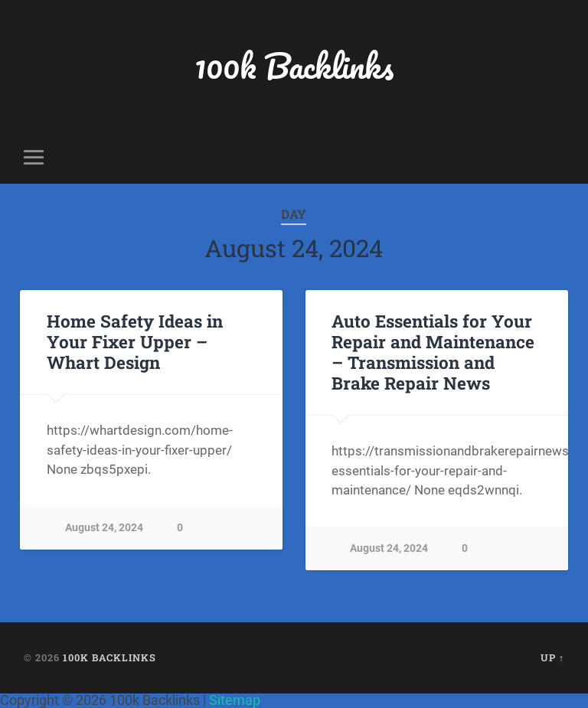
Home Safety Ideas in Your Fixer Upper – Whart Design (135, 341)
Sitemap (235, 700)
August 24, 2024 (104, 528)
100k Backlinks (294, 65)
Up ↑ (552, 657)
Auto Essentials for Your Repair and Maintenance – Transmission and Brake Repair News (433, 352)
